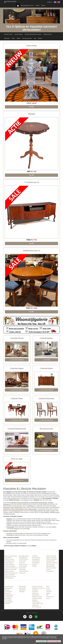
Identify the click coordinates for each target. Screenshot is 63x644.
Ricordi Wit (22, 568)
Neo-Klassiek (36, 558)
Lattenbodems (24, 571)
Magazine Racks (37, 597)
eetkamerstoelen (32, 509)
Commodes (8, 592)
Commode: (10, 535)
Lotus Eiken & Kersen (11, 568)
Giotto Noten (23, 566)
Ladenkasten (9, 597)
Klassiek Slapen (19, 34)
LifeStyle (35, 556)
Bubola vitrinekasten (11, 556)
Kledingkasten (9, 595)
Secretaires (8, 598)
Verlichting (35, 605)
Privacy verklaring (32, 613)
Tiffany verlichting (37, 603)
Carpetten (35, 590)
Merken (40, 38)
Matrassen (22, 573)
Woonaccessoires (27, 38)
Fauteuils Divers (47, 34)
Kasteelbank (36, 559)
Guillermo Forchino (10, 514)
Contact (37, 5)
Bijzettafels (22, 586)
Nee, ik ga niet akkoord (54, 641)
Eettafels (22, 592)
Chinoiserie (8, 558)
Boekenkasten (9, 586)
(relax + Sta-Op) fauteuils (18, 509)
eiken (21, 507)
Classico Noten (9, 559)
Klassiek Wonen (8, 34)
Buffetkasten (9, 588)
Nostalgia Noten (24, 556)
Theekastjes (36, 602)
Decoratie (35, 592)
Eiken (48, 586)
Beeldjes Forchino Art (39, 588)
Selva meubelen (10, 575)
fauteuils (16, 529)
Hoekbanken (36, 561)
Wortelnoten (50, 597)
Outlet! (34, 566)
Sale (35, 38)
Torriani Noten (23, 564)
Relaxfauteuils (51, 566)
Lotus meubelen (45, 512)
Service (43, 5)
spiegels (53, 511)
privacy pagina (45, 638)
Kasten (19, 38)
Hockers (35, 564)
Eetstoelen (7, 38)
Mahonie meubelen (11, 570)
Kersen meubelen (10, 566)
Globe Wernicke (10, 564)
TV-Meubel (8, 600)
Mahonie (49, 592)
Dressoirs (8, 593)
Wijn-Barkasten (37, 607)
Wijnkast (7, 603)
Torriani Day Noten (10, 576)
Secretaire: (9, 533)
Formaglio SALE (10, 561)
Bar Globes (47, 511)
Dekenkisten (50, 571)
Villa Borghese (9, 578)
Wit (47, 595)
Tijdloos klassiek (51, 556)
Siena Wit (22, 563)
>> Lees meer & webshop (17, 480)
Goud (48, 588)
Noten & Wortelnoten (11, 573)
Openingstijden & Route (27, 5)
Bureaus (7, 590)
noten (54, 506)
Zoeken (50, 2)
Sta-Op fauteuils (51, 568)
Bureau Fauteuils (51, 558)
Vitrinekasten (9, 602)
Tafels (13, 38)
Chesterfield (36, 563)
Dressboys (35, 593)
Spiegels (35, 600)
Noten (48, 593)
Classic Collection (52, 559)
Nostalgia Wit (23, 558)
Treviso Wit (22, 561)
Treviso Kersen (23, 559)
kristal (57, 511)
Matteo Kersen (9, 571)
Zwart (48, 598)
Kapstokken (36, 595)
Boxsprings (22, 570)
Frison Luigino (9, 563)
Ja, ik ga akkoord (41, 641)
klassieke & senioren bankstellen (20, 502)
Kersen (48, 590)
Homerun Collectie (52, 563)
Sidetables (22, 590)
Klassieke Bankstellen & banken (33, 34)
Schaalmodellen (37, 598)
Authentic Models (55, 512)
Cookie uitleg (53, 638)
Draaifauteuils (50, 561)
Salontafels (22, 588)
